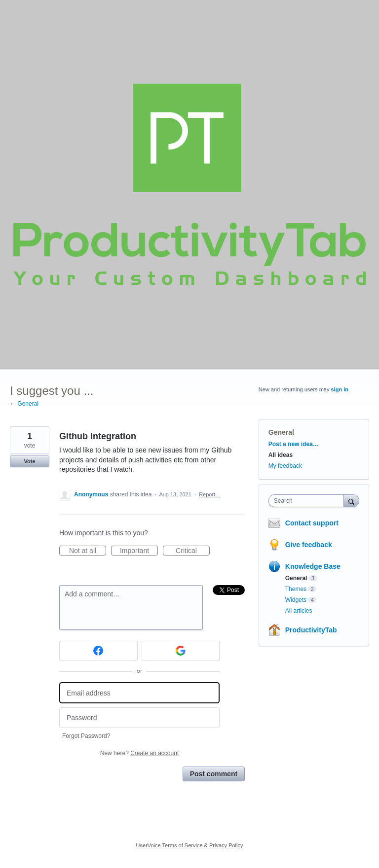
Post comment (214, 774)
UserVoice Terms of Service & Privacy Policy (190, 845)
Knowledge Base (313, 566)
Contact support (312, 523)
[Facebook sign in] (98, 651)
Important (139, 551)
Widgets (296, 600)
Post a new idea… (294, 444)
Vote (29, 461)
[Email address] (139, 693)
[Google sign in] (181, 651)
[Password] (139, 718)
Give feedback (309, 545)
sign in (340, 389)
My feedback (285, 466)
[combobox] (308, 501)
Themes (296, 589)
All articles (299, 611)
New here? (139, 753)
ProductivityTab (311, 630)
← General (24, 404)
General (281, 432)
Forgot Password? (86, 736)
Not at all (88, 551)
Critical (193, 551)
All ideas (281, 455)
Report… (210, 494)
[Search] (351, 501)
